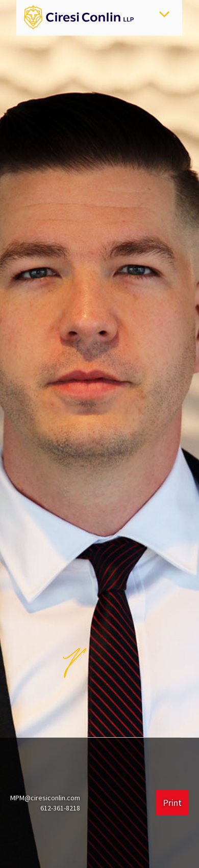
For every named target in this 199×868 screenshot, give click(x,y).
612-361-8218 (60, 808)
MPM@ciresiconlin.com (45, 798)
